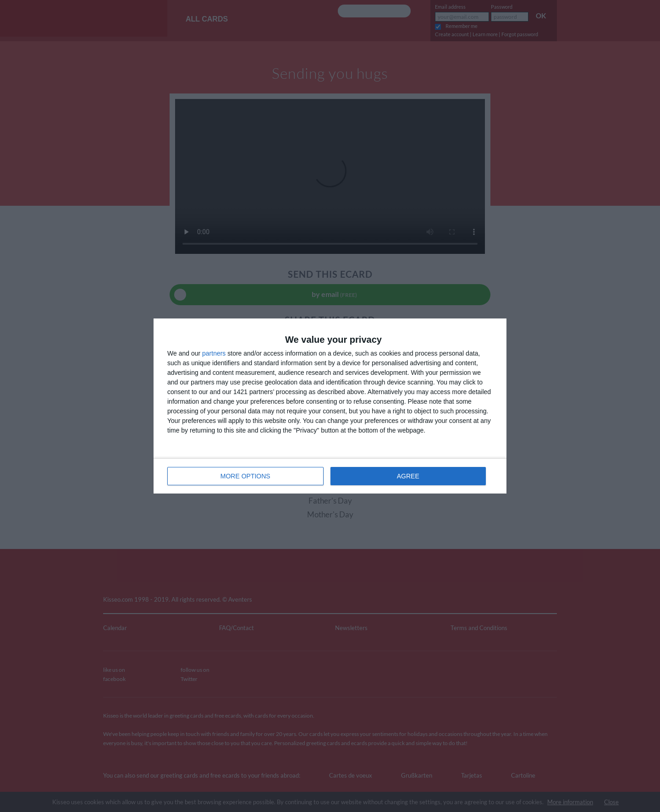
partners (214, 353)
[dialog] (330, 406)
